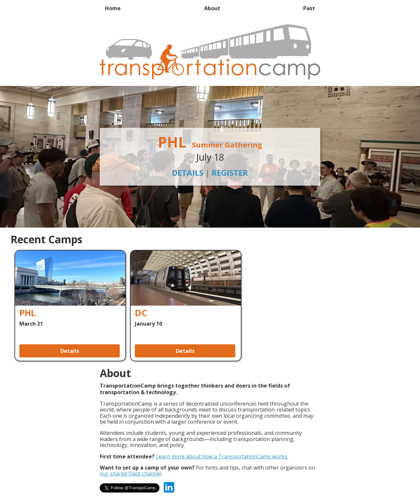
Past (309, 8)
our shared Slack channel (131, 474)
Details (188, 173)
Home (113, 8)
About (212, 8)
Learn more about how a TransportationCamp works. (222, 456)
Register (230, 173)
